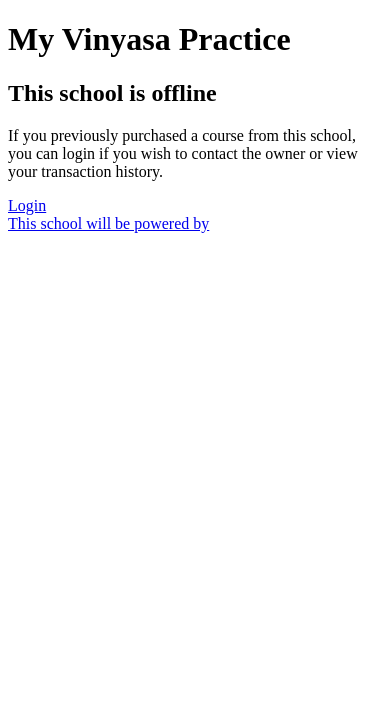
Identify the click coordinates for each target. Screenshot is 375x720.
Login (27, 205)
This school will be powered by (108, 223)
